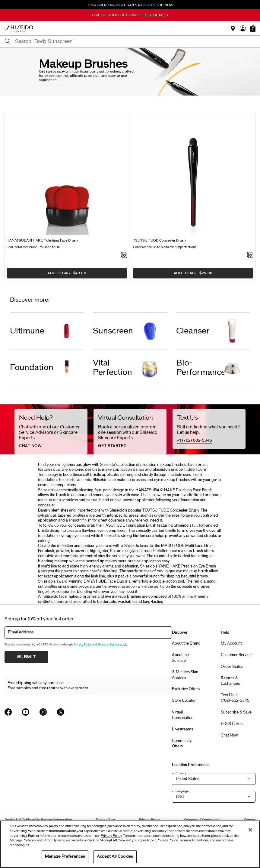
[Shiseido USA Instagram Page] (43, 712)
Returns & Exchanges (230, 681)
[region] (130, 844)
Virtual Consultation (183, 715)
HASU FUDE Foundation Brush (129, 525)
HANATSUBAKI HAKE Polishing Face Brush (174, 490)
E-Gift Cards (232, 724)
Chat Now (229, 735)
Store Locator (184, 701)
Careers (250, 820)
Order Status (232, 667)
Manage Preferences (65, 857)
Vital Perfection (113, 368)
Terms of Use (105, 820)
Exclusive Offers (186, 689)
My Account (231, 643)
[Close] (250, 830)
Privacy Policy (83, 645)
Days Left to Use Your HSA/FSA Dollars (130, 5)
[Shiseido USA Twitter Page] (61, 712)
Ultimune (27, 331)
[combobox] (135, 41)
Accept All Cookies (115, 857)
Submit (27, 657)
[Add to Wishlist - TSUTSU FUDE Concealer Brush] (250, 255)
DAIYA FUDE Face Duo (104, 581)
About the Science (180, 658)
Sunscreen (113, 331)
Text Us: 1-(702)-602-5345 (235, 698)
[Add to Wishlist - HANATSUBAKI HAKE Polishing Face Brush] (124, 255)
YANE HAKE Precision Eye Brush (187, 566)
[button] (253, 28)
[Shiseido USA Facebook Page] (8, 712)
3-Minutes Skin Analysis (185, 675)
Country (181, 773)
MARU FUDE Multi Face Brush (188, 546)
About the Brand (186, 643)
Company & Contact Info (202, 820)
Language (182, 791)
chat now (30, 446)
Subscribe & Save (236, 712)
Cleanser (193, 331)
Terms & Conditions (194, 840)
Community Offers (182, 743)
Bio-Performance (200, 368)
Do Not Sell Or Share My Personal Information (38, 820)
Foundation (32, 367)
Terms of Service (109, 645)
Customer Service (236, 655)
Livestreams (182, 729)
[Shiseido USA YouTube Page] (26, 712)
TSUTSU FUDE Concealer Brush (171, 510)
